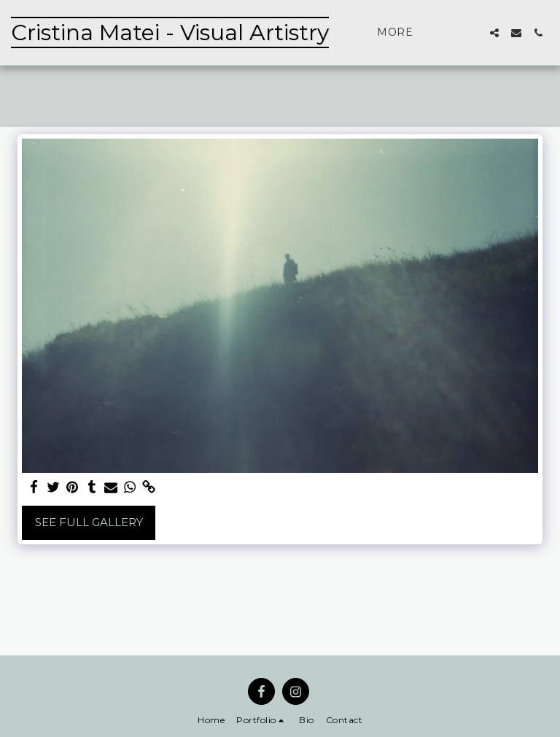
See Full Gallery (89, 522)
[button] (494, 33)
